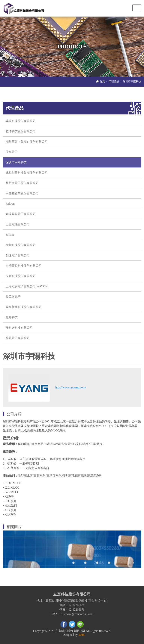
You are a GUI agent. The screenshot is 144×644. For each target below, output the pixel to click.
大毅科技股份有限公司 (21, 245)
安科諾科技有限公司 (19, 328)
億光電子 (12, 152)
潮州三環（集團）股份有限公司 (27, 142)
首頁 (100, 81)
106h (81, 635)
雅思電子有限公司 (18, 338)
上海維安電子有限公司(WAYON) (27, 286)
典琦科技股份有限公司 (21, 121)
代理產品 (114, 81)
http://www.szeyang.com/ (71, 387)
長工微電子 (13, 297)
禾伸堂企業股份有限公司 (22, 193)
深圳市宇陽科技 (16, 162)
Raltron (10, 204)
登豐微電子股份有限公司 (22, 183)
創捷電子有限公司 (18, 255)
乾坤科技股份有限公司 (21, 131)
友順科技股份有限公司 (21, 276)
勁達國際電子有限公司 (21, 214)
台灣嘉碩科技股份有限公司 (24, 266)
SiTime (10, 235)
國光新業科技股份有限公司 (24, 307)
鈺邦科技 (12, 317)
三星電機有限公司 (18, 224)
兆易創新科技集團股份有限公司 (27, 173)
